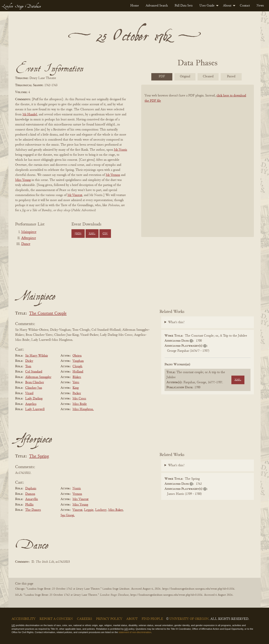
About (227, 6)
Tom (28, 366)
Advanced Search (157, 6)
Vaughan (78, 361)
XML (92, 234)
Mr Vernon (113, 175)
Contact (245, 6)
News (260, 6)
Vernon (77, 494)
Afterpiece (29, 238)
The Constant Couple (48, 314)
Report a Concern (56, 619)
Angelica (31, 404)
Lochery (101, 510)
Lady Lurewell (35, 409)
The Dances (33, 510)
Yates (76, 382)
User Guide (207, 6)
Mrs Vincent (80, 499)
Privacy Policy (109, 619)
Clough (77, 366)
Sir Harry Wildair (37, 356)
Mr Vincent (75, 195)
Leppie (89, 510)
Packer (77, 393)
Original (185, 76)
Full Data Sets (184, 6)
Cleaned (208, 76)
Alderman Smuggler (38, 377)
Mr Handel (30, 115)
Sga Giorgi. (68, 515)
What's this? (176, 322)
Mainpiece (29, 232)
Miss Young (23, 180)
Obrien (77, 356)
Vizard (29, 393)
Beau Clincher (35, 382)
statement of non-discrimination (135, 632)
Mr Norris (121, 150)
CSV (105, 234)
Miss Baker (116, 510)
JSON (78, 234)
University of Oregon (189, 619)
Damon (30, 494)
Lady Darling (34, 399)
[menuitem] (135, 6)
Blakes (77, 377)
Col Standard (34, 372)
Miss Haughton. (83, 409)
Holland (78, 372)
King (76, 388)
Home (135, 6)
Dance (26, 244)
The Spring (39, 456)
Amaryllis (32, 499)
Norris (77, 489)
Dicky (29, 361)
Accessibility (24, 619)
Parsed (231, 76)
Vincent (77, 510)
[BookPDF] (198, 166)
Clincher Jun (34, 388)
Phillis (29, 505)
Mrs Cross (79, 399)
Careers (84, 619)
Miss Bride (80, 404)
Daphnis (31, 489)
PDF (162, 76)
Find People (152, 619)
